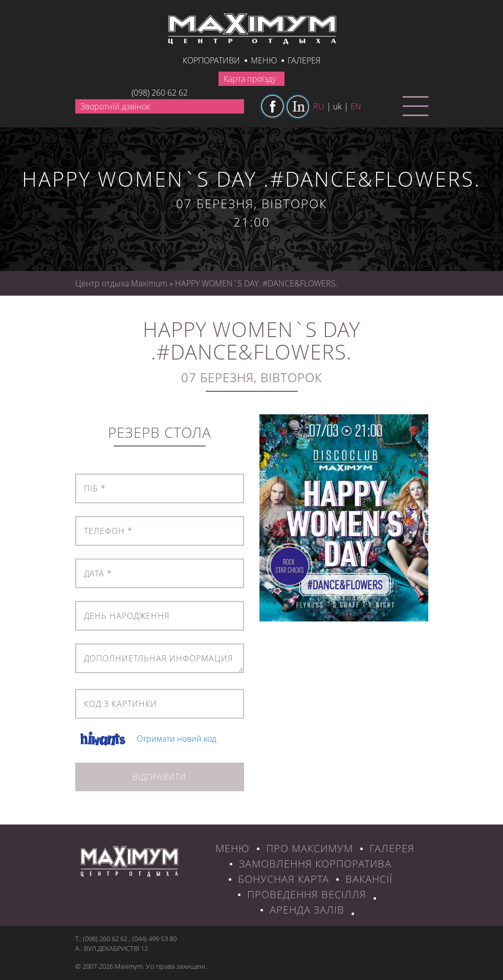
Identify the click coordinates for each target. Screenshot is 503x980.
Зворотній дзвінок (115, 106)
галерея (304, 60)
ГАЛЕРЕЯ (392, 848)
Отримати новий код (177, 739)
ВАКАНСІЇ (369, 879)
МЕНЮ (233, 848)
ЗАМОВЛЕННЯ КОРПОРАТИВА (315, 864)
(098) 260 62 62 (160, 93)
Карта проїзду (250, 79)
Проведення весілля (307, 894)
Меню (264, 60)
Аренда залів (307, 910)
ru (319, 106)
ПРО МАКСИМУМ (310, 848)
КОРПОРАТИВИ (211, 60)
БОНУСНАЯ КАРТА (283, 879)
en (356, 106)
